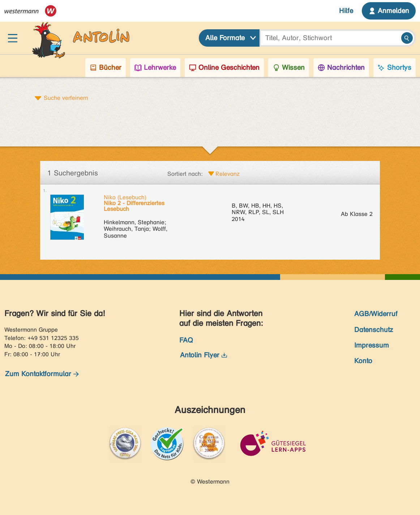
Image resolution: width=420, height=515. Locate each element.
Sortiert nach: (185, 174)
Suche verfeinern (66, 98)
